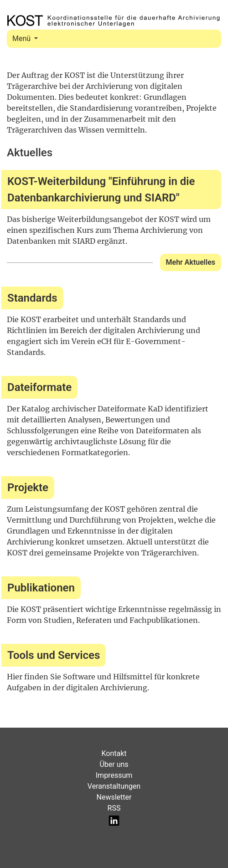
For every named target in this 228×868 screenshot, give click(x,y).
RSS (114, 808)
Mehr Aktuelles (191, 262)
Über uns (114, 764)
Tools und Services (54, 655)
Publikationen (41, 588)
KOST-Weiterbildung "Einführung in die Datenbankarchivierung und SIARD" (101, 190)
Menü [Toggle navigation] (22, 39)
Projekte (28, 488)
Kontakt (114, 753)
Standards (32, 298)
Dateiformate (39, 387)
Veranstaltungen (114, 786)
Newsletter (114, 797)
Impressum (114, 775)
